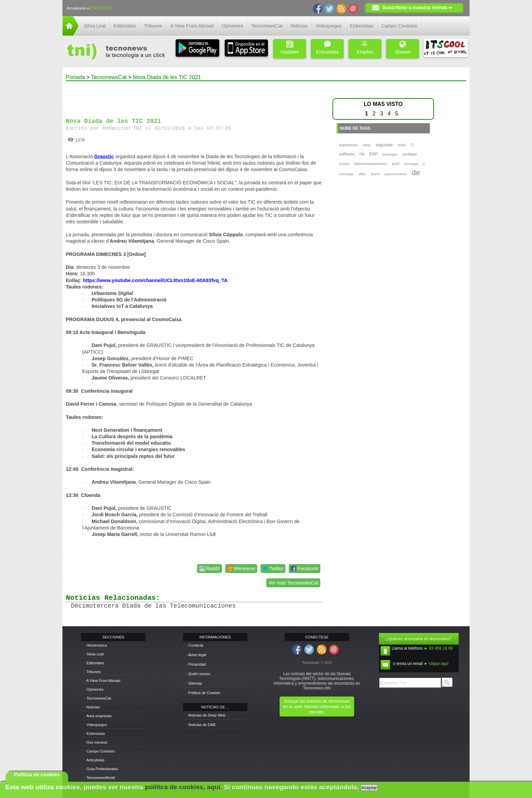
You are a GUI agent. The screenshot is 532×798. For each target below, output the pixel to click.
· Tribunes (93, 672)
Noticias (299, 26)
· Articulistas (94, 760)
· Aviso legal (196, 655)
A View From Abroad (192, 26)
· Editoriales (94, 663)
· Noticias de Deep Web (206, 715)
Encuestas (327, 48)
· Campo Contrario (100, 751)
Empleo (365, 48)
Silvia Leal (95, 26)
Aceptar (369, 788)
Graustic (104, 156)
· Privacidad (196, 664)
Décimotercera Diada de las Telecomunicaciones (153, 606)
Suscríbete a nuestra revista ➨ (417, 7)
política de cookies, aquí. (183, 787)
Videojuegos (329, 26)
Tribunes (153, 26)
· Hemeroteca (96, 645)
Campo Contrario (400, 26)
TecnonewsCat (267, 26)
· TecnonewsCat (98, 698)
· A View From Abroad (102, 681)
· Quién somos (198, 674)
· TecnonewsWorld (100, 778)
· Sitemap (194, 683)
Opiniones (233, 26)
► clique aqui (436, 664)
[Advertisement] (194, 96)
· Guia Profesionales (101, 769)
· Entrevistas (95, 734)
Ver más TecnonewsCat (293, 583)
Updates (290, 48)
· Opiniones (94, 689)
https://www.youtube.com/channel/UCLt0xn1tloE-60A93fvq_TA (155, 280)
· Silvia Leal (94, 654)
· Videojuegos (96, 725)
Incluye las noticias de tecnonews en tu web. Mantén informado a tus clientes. (317, 707)
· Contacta (195, 645)
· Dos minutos (96, 742)
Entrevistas (362, 26)
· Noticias (92, 707)
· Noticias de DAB (201, 725)
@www (403, 48)
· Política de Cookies (203, 693)
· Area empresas (98, 716)
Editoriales (125, 26)
